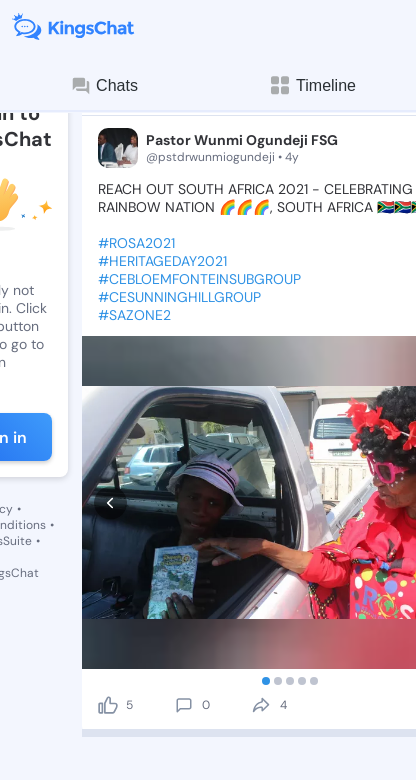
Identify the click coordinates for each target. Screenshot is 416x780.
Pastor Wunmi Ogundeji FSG (242, 140)
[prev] (110, 456)
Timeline (312, 85)
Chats (104, 86)
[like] (108, 613)
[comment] (184, 613)
